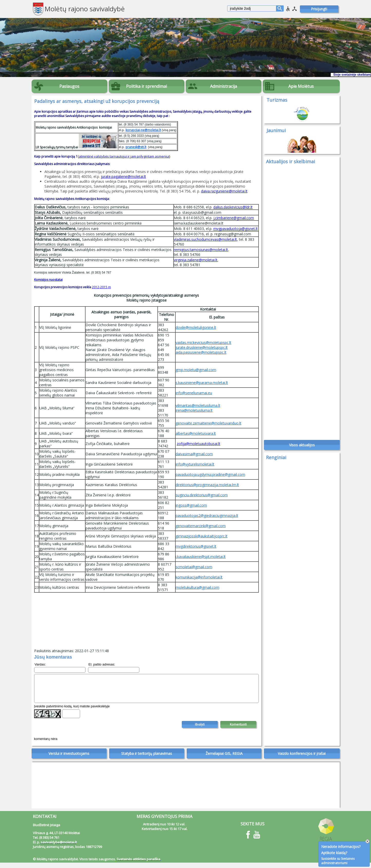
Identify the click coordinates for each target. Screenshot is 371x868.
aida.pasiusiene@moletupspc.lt (201, 352)
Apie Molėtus (301, 86)
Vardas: (40, 664)
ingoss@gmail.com (191, 505)
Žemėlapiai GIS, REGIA (224, 759)
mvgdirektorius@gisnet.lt (196, 546)
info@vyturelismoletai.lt (195, 464)
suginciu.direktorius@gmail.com (202, 495)
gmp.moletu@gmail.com (196, 370)
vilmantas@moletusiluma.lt (198, 405)
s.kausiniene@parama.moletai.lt (202, 383)
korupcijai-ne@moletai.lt (143, 130)
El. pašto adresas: (102, 664)
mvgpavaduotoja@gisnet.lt (236, 229)
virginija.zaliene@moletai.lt (196, 260)
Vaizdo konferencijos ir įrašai (302, 759)
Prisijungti (319, 9)
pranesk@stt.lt (136, 147)
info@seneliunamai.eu (194, 393)
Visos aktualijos (302, 448)
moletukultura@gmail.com (197, 587)
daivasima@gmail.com (194, 454)
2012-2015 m (101, 287)
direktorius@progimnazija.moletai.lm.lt (207, 485)
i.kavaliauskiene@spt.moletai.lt (201, 557)
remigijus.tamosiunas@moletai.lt (201, 250)
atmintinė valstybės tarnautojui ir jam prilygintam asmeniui (124, 156)
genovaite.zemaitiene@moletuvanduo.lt (208, 423)
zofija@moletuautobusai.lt (198, 444)
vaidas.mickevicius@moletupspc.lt (203, 343)
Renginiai (276, 460)
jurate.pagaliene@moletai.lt (123, 176)
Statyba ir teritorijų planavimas (147, 759)
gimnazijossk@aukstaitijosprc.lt (202, 536)
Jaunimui (276, 130)
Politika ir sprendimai (146, 86)
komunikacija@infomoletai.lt (199, 577)
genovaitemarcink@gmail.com (201, 526)
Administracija (223, 86)
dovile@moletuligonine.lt (196, 327)
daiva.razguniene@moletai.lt (224, 191)
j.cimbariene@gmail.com (234, 218)
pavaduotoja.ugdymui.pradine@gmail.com (210, 474)
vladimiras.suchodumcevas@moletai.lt (205, 239)
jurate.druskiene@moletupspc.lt (202, 347)
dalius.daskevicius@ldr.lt (233, 207)
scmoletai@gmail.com (194, 567)
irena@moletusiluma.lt (194, 410)
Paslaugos (69, 86)
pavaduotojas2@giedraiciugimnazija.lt (207, 515)
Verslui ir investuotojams (69, 759)
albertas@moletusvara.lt (196, 433)
